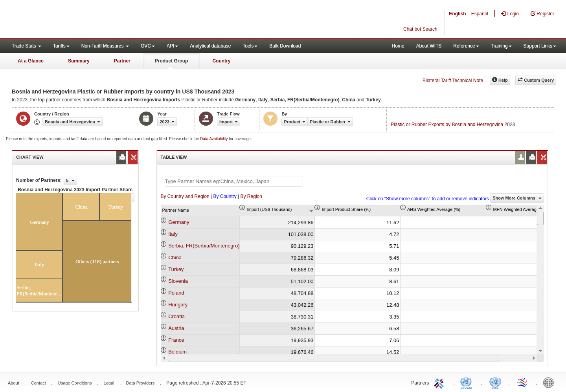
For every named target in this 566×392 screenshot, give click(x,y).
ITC (440, 382)
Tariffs (61, 46)
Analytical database (210, 46)
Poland (176, 293)
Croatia (176, 316)
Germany (179, 222)
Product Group (172, 61)
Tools (250, 46)
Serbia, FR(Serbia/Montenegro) (204, 246)
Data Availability (214, 139)
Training (501, 46)
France (176, 340)
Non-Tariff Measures (105, 46)
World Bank (550, 382)
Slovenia (178, 281)
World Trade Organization (523, 382)
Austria (176, 328)
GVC (148, 46)
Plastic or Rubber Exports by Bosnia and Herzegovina (447, 125)
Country (221, 61)
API (172, 46)
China (175, 257)
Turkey (176, 269)
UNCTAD (468, 382)
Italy (173, 234)
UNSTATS (495, 382)
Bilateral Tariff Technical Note (453, 81)
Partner (122, 61)
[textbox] (234, 181)
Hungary (178, 305)
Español (480, 14)
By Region (251, 196)
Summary (79, 61)
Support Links (540, 46)
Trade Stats (27, 46)
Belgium (177, 352)
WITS (79, 20)
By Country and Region (185, 196)
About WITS (429, 46)
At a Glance (31, 61)
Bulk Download (285, 46)
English (457, 14)
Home (398, 46)
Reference (466, 46)
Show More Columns (517, 198)
